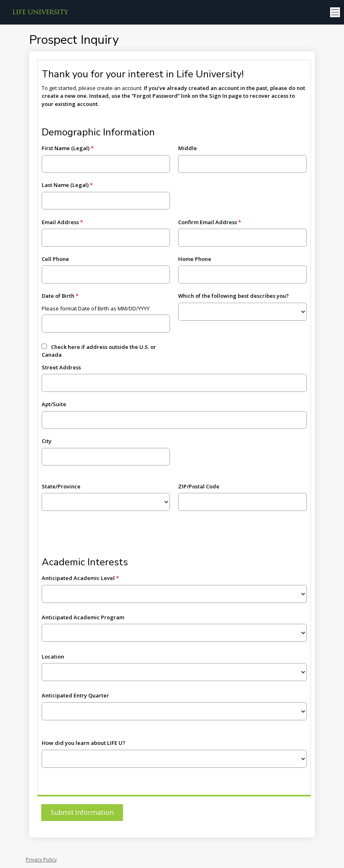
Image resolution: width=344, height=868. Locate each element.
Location (53, 657)
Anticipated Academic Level (78, 578)
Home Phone (195, 259)
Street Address (61, 367)
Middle (188, 148)
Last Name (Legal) (65, 185)
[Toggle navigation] (335, 12)
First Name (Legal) (66, 148)
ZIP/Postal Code (199, 486)
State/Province (61, 486)
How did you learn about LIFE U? (84, 743)
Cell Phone (55, 259)
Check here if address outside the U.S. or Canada (99, 351)
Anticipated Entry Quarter (75, 695)
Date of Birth (58, 296)
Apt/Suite (54, 404)
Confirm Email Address (208, 222)
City (47, 441)
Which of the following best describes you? (233, 296)
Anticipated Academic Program (83, 617)
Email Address (60, 222)
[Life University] (41, 12)
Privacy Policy (41, 860)
